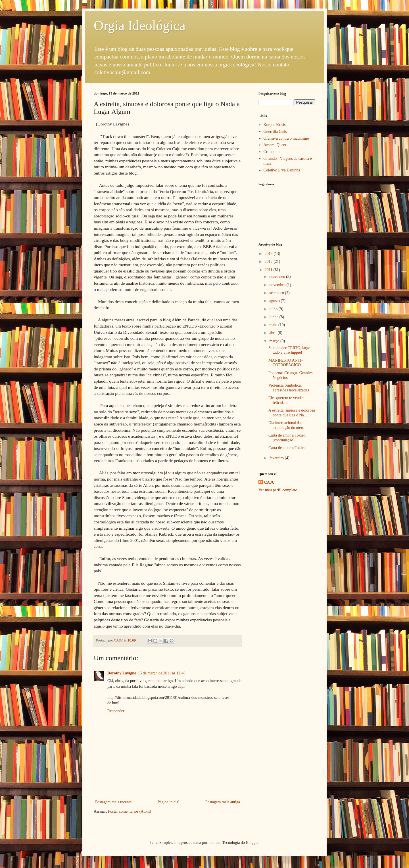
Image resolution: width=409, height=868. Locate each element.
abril (273, 333)
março (275, 341)
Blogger (252, 843)
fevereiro (277, 458)
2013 (269, 254)
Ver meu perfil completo (278, 490)
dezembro (278, 277)
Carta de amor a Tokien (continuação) (287, 438)
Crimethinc (273, 152)
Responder (116, 711)
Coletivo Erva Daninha (282, 170)
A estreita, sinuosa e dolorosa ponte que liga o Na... (292, 413)
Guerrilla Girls (275, 132)
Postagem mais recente (113, 802)
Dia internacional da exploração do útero (286, 425)
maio (274, 325)
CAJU (269, 482)
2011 (269, 270)
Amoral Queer (275, 145)
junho (274, 317)
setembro (277, 293)
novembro (278, 285)
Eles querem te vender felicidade (286, 400)
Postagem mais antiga (223, 802)
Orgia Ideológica (140, 25)
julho (274, 309)
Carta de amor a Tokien (287, 448)
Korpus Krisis (275, 125)
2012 (269, 262)
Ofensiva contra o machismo (286, 138)
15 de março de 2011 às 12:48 (161, 673)
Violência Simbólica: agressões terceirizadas (289, 388)
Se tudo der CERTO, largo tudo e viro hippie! (289, 350)
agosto (275, 301)
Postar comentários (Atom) (130, 811)
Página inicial (169, 802)
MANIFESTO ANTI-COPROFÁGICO (286, 363)
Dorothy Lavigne (122, 673)
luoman (214, 843)
